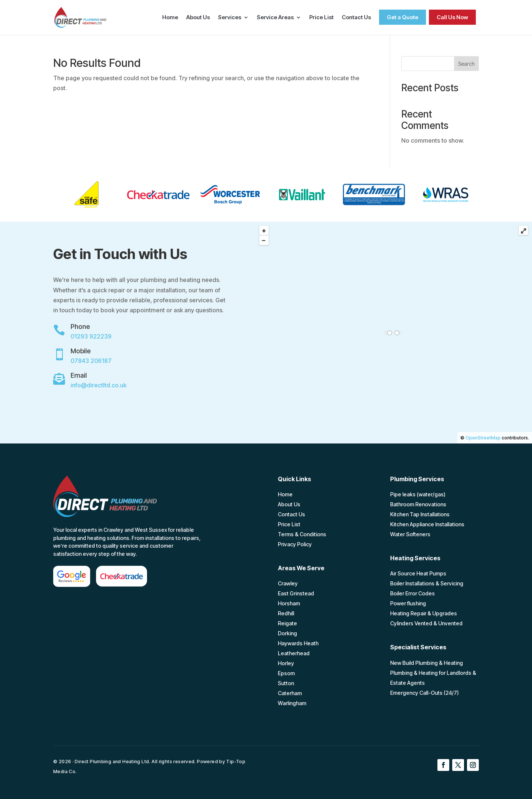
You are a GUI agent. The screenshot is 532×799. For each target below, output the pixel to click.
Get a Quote (403, 17)
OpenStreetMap (483, 438)
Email (79, 375)
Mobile (81, 351)
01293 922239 (91, 336)
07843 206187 (91, 361)
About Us (198, 18)
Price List (321, 18)
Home (170, 18)
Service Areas (275, 18)
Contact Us (356, 18)
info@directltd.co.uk (98, 385)
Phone (80, 327)
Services (230, 18)
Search (466, 64)
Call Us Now (452, 17)
